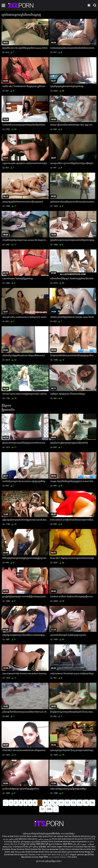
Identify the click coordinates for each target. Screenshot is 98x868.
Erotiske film (36, 849)
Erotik (28, 852)
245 (49, 809)
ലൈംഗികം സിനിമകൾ (13, 847)
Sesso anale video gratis (37, 836)
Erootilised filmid (12, 855)
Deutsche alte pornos (82, 836)
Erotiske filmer (38, 852)
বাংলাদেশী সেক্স (89, 839)
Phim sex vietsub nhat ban (60, 836)
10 (55, 803)
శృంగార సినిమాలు (56, 844)
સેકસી (20, 844)
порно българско (79, 842)
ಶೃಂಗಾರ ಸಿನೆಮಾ (30, 844)
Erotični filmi (90, 849)
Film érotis (72, 857)
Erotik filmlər (79, 852)
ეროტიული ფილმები (31, 842)
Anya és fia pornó (75, 839)
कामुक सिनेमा (68, 844)
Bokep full (89, 852)
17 (42, 809)
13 (74, 803)
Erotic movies (20, 836)
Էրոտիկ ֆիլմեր (12, 842)
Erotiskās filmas (10, 849)
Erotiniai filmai (24, 849)
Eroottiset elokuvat (63, 842)
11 (61, 803)
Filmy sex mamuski (53, 852)
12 (67, 803)
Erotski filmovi (66, 849)
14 (80, 803)
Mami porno (67, 852)
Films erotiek (8, 836)
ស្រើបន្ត (36, 847)
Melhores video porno (28, 839)
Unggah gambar (77, 855)
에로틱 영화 (10, 852)
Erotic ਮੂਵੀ (28, 847)
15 (86, 803)
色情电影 (43, 847)
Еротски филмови (50, 849)
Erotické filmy (78, 849)
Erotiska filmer (47, 842)
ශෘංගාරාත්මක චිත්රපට (58, 857)
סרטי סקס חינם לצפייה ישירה (48, 855)
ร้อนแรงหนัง (20, 852)
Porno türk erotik (59, 839)
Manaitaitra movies (30, 857)
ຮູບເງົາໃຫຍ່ (89, 855)
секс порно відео (54, 847)
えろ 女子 (65, 855)
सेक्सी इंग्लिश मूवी (42, 844)
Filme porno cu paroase (73, 847)
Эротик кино (90, 847)
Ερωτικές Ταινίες (28, 855)
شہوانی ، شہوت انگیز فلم (83, 844)
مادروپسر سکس (45, 839)
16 (92, 803)
